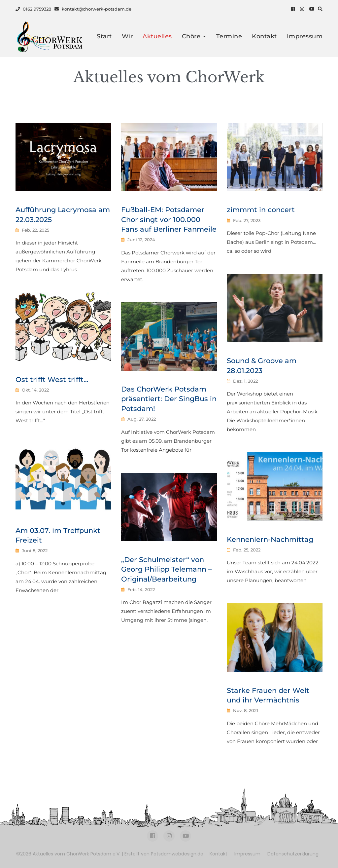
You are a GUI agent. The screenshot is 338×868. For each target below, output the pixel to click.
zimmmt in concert (261, 210)
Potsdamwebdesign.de (177, 854)
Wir (127, 36)
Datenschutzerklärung (293, 854)
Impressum (305, 36)
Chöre (191, 36)
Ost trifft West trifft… (52, 379)
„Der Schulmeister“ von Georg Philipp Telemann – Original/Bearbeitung (167, 569)
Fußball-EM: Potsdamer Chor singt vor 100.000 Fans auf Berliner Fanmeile (169, 219)
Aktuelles (157, 36)
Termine (229, 36)
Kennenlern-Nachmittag (270, 539)
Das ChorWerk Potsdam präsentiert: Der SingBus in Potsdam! (169, 399)
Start (104, 36)
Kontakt (264, 36)
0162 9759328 (33, 9)
